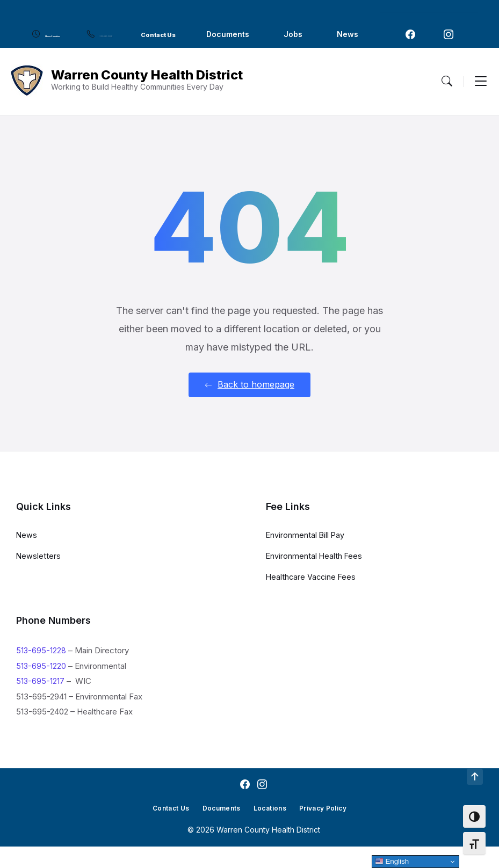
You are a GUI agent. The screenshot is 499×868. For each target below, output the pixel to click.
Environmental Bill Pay (306, 556)
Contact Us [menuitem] (246, 34)
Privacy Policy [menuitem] (330, 830)
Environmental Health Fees (315, 577)
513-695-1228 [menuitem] (168, 34)
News (27, 556)
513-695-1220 (41, 688)
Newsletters (39, 577)
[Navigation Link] (410, 46)
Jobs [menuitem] (68, 58)
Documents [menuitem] (323, 34)
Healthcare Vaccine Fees (312, 598)
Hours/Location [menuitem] (74, 34)
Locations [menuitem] (272, 830)
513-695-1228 (41, 672)
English (392, 862)
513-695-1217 (41, 703)
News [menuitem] (123, 58)
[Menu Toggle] (447, 103)
